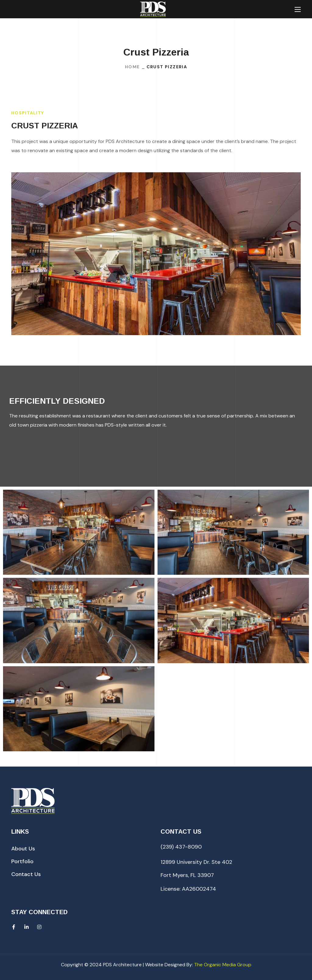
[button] (23, 849)
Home (132, 67)
